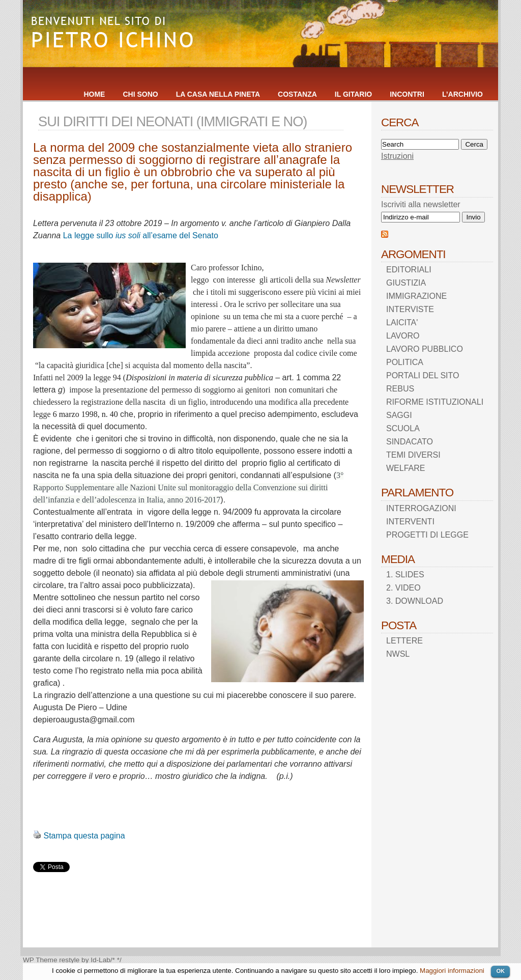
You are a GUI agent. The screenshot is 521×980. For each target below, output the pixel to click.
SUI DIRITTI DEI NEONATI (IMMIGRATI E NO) (172, 121)
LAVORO (403, 336)
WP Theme (40, 960)
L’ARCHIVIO (462, 94)
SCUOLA (403, 428)
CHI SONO (140, 94)
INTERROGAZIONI (421, 508)
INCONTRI (407, 94)
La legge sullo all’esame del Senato (141, 235)
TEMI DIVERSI (413, 455)
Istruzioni (397, 156)
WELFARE (406, 468)
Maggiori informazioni (452, 971)
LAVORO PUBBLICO (425, 349)
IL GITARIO (353, 94)
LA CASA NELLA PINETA (218, 94)
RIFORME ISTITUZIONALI (435, 402)
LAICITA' (402, 323)
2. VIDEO (403, 588)
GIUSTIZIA (406, 283)
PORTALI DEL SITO (423, 375)
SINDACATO (410, 442)
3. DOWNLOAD (415, 601)
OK (500, 971)
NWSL (398, 654)
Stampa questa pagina (84, 836)
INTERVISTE (410, 309)
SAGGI (399, 415)
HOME (94, 94)
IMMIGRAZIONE (416, 296)
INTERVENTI (410, 522)
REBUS (400, 389)
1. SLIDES (405, 575)
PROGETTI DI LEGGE (427, 535)
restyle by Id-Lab (85, 960)
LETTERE (404, 641)
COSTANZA (297, 94)
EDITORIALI (409, 270)
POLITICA (405, 362)
